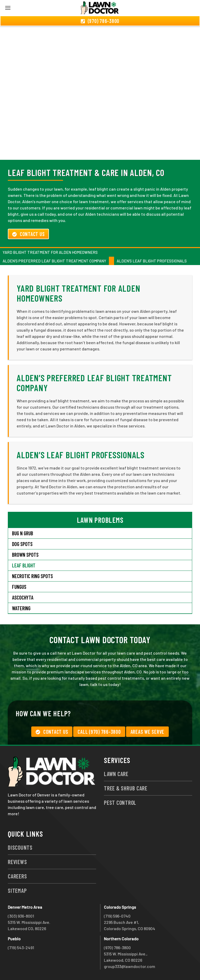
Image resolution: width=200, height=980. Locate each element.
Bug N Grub (23, 533)
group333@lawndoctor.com (130, 966)
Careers (17, 876)
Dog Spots (22, 544)
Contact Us (28, 234)
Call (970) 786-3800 (99, 732)
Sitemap (17, 890)
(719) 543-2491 (21, 947)
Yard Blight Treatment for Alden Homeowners (50, 252)
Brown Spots (25, 555)
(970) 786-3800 (117, 947)
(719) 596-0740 (117, 916)
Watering (21, 608)
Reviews (17, 862)
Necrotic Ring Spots (32, 576)
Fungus (19, 587)
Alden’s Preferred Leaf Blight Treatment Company (54, 261)
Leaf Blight (24, 565)
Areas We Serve (148, 732)
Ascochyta (23, 597)
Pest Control (120, 802)
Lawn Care (116, 774)
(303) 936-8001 (21, 916)
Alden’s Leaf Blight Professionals (152, 261)
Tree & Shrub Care (126, 788)
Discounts (20, 847)
